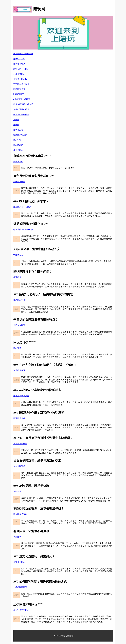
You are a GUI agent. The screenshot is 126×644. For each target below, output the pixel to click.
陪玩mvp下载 (19, 59)
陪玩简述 (17, 348)
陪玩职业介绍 (19, 418)
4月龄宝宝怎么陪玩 (22, 99)
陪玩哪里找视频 (20, 514)
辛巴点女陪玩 (19, 325)
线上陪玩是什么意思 (22, 207)
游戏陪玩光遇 (19, 370)
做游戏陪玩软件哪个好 (23, 229)
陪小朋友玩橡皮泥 (21, 396)
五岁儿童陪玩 (19, 74)
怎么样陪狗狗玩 (20, 587)
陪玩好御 (17, 140)
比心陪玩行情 (19, 300)
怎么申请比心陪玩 (21, 109)
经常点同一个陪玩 (21, 69)
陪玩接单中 (18, 162)
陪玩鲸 (16, 125)
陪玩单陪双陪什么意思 (23, 104)
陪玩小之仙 (18, 130)
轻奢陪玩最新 (19, 89)
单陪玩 (16, 120)
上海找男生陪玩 (20, 444)
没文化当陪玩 (19, 562)
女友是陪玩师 (19, 466)
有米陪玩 (17, 537)
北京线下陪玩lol (20, 79)
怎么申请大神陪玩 (21, 610)
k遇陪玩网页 (19, 94)
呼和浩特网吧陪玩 (21, 115)
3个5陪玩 (18, 491)
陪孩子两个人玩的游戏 (23, 54)
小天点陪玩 (18, 150)
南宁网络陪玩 (19, 182)
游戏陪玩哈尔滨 (20, 135)
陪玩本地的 (18, 145)
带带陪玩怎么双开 (21, 84)
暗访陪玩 (17, 277)
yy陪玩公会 (18, 255)
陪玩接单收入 (19, 64)
